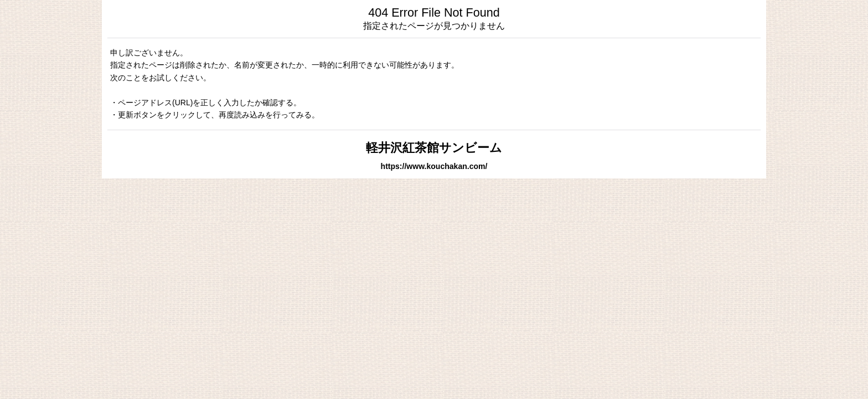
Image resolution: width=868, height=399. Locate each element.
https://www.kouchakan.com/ (434, 166)
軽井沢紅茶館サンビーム (434, 148)
